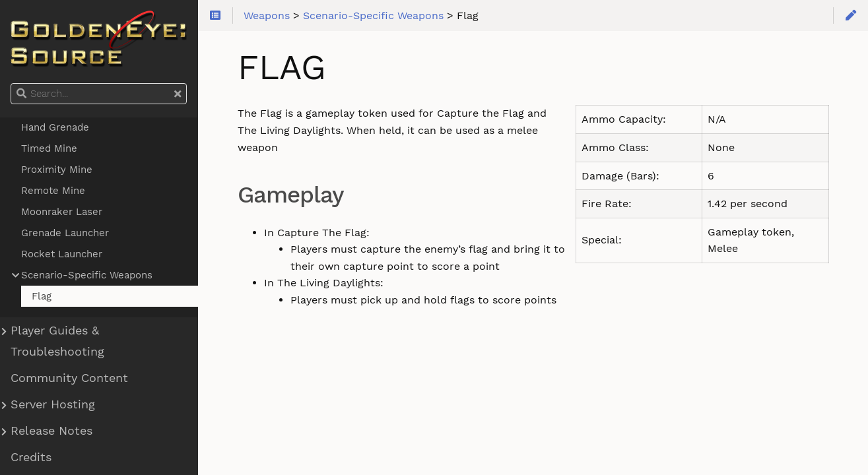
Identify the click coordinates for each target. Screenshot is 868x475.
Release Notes (51, 431)
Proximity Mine (57, 170)
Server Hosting (53, 404)
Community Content (69, 378)
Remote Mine (53, 191)
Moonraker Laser (62, 212)
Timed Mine (49, 148)
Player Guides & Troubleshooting (57, 341)
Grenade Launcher (65, 233)
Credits (31, 457)
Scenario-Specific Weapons (87, 275)
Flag (42, 296)
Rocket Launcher (62, 254)
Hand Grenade (55, 127)
